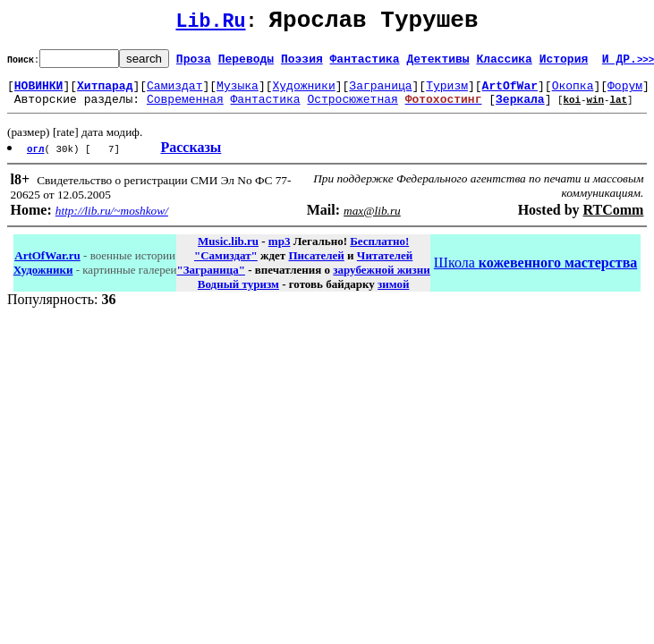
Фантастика (365, 64)
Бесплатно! (379, 252)
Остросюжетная (352, 109)
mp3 (280, 252)
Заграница (380, 93)
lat (618, 110)
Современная (185, 109)
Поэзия (302, 64)
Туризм (447, 93)
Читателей (385, 266)
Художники (303, 93)
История (564, 64)
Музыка (238, 93)
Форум (625, 93)
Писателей (316, 266)
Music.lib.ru (228, 252)
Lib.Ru (211, 25)
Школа (535, 273)
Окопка (573, 93)
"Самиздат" (226, 266)
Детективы (437, 64)
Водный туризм (238, 295)
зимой (393, 295)
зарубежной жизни (382, 280)
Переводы (246, 64)
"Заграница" (210, 280)
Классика (504, 64)
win (595, 110)
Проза (194, 64)
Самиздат (174, 93)
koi (572, 110)
